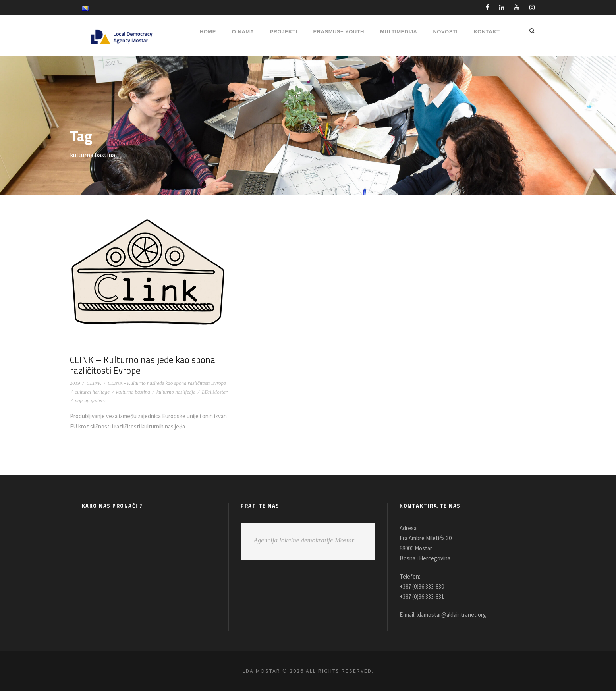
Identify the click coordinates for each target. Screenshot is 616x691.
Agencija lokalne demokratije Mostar (304, 540)
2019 (75, 383)
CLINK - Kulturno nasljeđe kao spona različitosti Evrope (167, 383)
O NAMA (243, 32)
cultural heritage (92, 392)
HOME (208, 32)
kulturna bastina (133, 392)
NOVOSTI (445, 32)
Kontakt (487, 32)
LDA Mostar (215, 392)
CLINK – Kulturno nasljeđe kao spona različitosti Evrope (140, 365)
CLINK (94, 383)
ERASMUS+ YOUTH (339, 32)
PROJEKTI (284, 32)
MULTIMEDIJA (399, 32)
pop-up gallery (90, 401)
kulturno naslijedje (176, 392)
